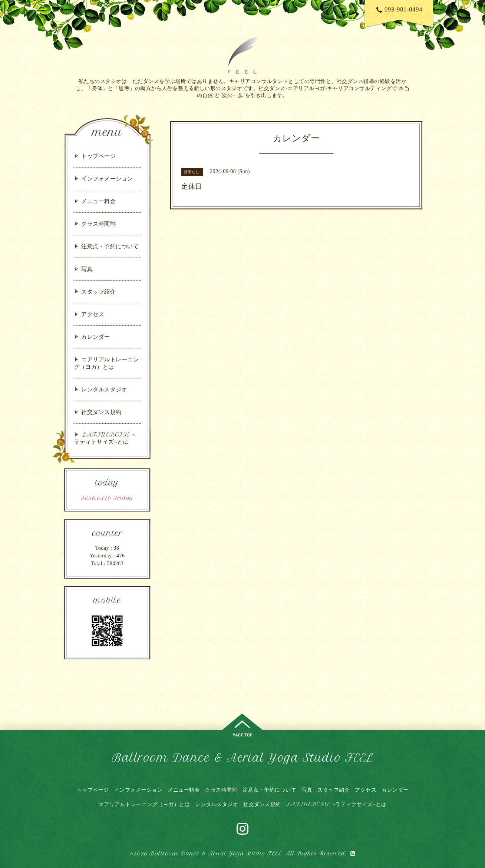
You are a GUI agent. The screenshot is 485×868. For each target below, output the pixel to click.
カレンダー (96, 337)
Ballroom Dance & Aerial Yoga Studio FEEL (242, 758)
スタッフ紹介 (98, 291)
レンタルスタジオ (104, 389)
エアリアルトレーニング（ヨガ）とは (106, 363)
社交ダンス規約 (101, 412)
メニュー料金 (98, 201)
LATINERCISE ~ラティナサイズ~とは (105, 438)
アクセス (93, 314)
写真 (87, 269)
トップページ (98, 156)
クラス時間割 (98, 224)
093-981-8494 (399, 9)
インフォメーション (107, 178)
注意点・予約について (110, 246)
